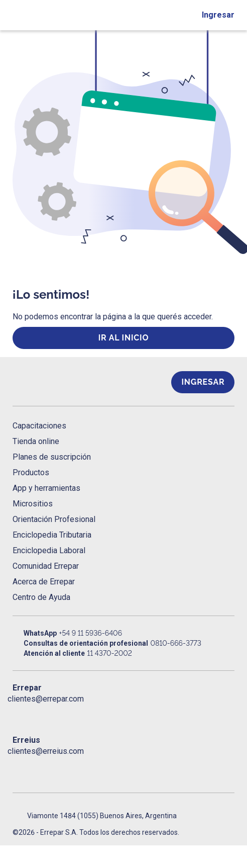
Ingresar (218, 15)
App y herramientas (46, 488)
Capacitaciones (39, 426)
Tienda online (36, 441)
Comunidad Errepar (46, 566)
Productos (31, 472)
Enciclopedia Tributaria (52, 535)
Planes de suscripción (52, 457)
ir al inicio (124, 338)
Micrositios (33, 504)
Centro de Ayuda (41, 597)
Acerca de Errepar (44, 582)
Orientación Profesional (54, 519)
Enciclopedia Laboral (49, 550)
